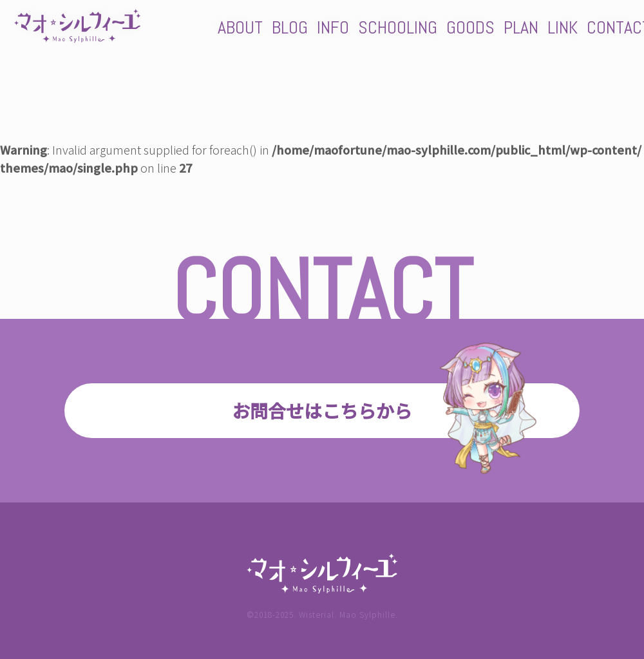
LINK (563, 27)
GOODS (470, 27)
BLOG (290, 27)
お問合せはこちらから (322, 410)
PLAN (521, 27)
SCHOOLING (398, 27)
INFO (333, 27)
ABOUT (240, 27)
